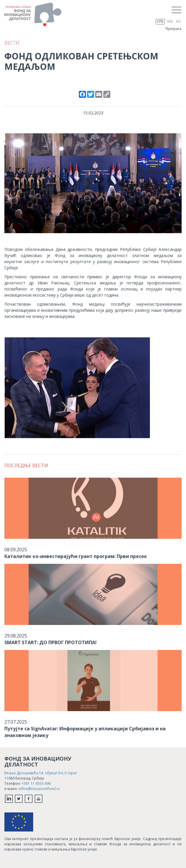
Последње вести (26, 465)
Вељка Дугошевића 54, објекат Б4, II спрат (41, 773)
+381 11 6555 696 (36, 783)
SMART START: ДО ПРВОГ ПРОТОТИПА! (51, 642)
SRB (170, 21)
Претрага (173, 29)
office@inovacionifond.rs (39, 789)
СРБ (160, 21)
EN (178, 21)
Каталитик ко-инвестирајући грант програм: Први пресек (76, 556)
